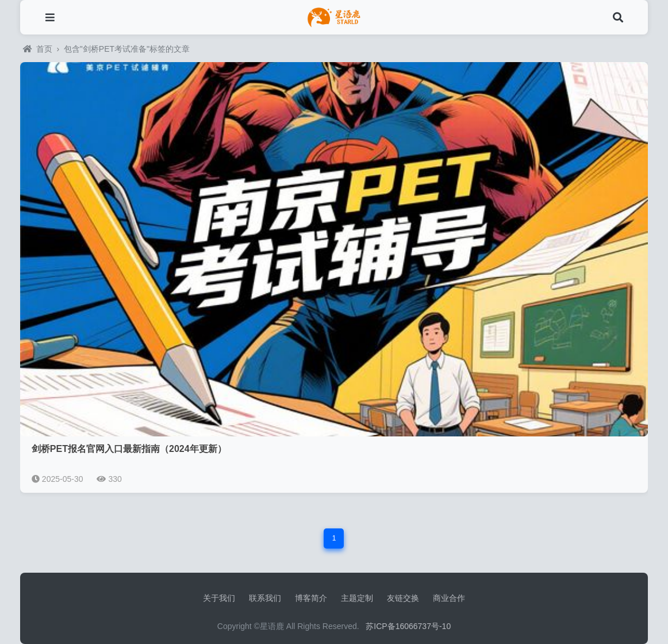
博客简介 (311, 598)
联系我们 (265, 598)
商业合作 (449, 598)
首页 (38, 49)
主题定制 (357, 598)
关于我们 (219, 598)
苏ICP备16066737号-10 (408, 626)
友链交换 (403, 598)
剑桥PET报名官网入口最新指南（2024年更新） (129, 449)
